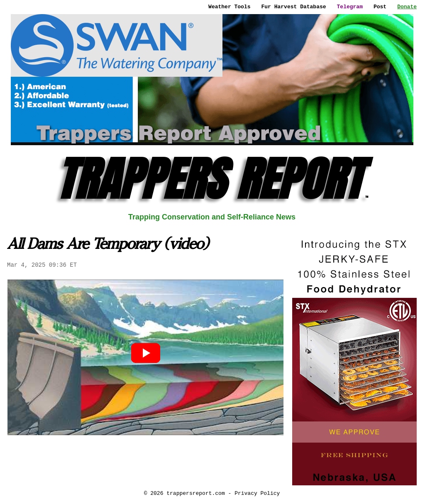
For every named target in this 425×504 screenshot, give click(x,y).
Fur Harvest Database (294, 7)
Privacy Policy (257, 493)
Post (380, 7)
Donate (407, 7)
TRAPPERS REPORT (212, 179)
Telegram (350, 7)
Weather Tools (229, 7)
